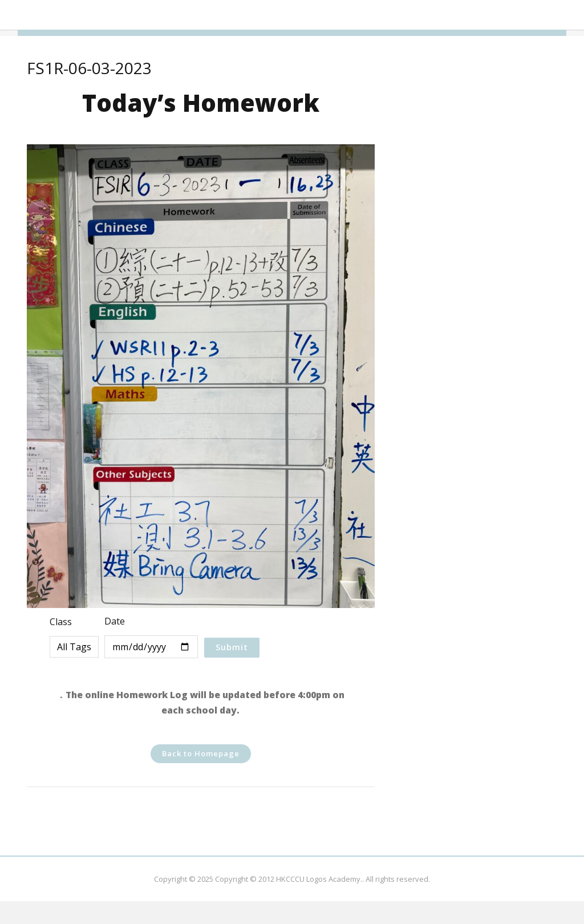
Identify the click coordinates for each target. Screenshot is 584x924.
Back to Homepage (201, 753)
